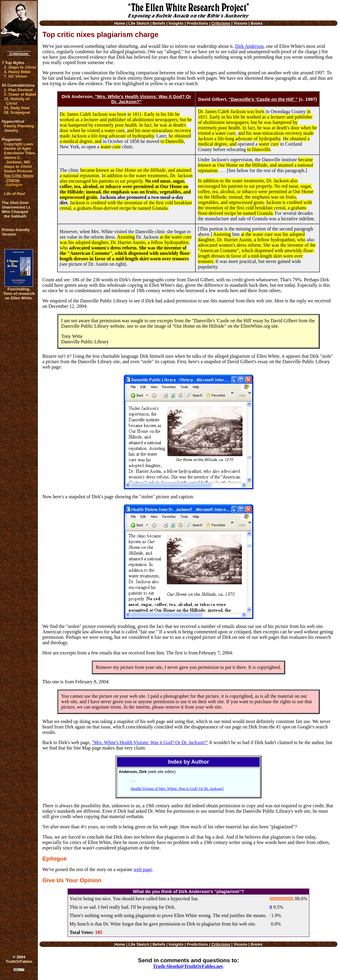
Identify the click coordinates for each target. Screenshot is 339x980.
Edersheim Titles (20, 153)
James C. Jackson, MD (17, 160)
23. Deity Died (17, 108)
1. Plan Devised (18, 90)
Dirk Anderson (249, 46)
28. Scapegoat (17, 112)
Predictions (198, 23)
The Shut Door (15, 203)
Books (257, 23)
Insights (176, 23)
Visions (240, 23)
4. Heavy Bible (17, 72)
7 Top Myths (13, 63)
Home (120, 23)
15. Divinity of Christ (17, 101)
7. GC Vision (15, 76)
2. (20, 67)
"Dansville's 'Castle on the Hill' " (263, 99)
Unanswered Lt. (16, 207)
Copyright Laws (19, 144)
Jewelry (11, 130)
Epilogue (14, 185)
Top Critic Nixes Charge (19, 178)
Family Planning (19, 126)
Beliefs (159, 23)
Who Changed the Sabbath (15, 214)
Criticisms (19, 54)
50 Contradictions (18, 85)
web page (143, 869)
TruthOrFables (19, 961)
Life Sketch (139, 23)
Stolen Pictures (18, 171)
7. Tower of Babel (20, 94)
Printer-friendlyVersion (16, 232)
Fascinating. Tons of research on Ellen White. (19, 294)
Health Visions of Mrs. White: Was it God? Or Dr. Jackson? (177, 788)
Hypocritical (13, 121)
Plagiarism (12, 139)
